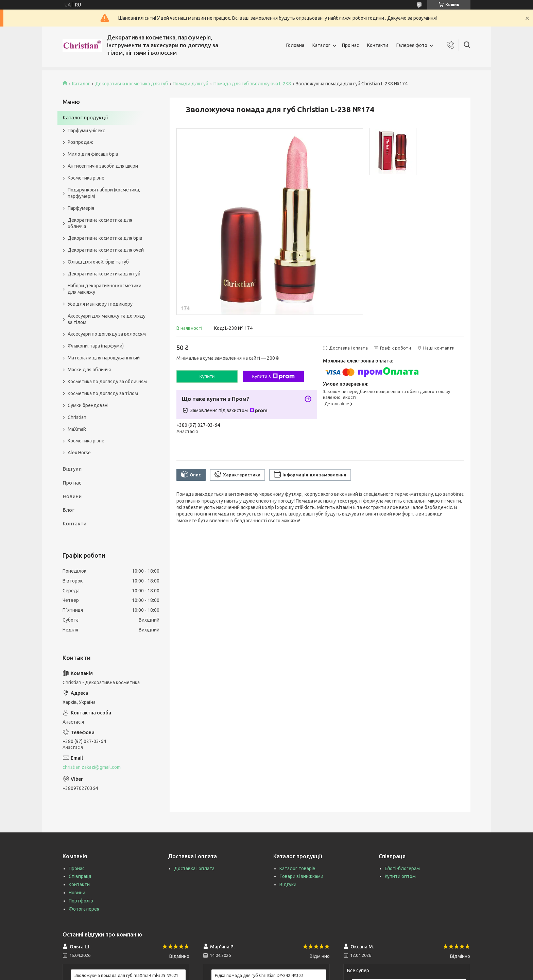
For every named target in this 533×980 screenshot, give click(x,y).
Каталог (321, 45)
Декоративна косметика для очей (106, 250)
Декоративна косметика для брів (105, 238)
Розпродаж (80, 142)
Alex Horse (79, 453)
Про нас (350, 45)
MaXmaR (77, 429)
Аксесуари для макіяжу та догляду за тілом (107, 319)
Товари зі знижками (301, 876)
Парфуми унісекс (86, 131)
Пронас (77, 868)
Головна (295, 45)
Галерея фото (412, 45)
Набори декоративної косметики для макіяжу (105, 289)
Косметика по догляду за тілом (103, 393)
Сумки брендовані (88, 405)
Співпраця (80, 876)
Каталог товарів (297, 868)
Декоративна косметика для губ (132, 84)
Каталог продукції (85, 117)
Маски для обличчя (89, 370)
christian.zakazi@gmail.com (92, 767)
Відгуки (72, 469)
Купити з (273, 376)
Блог (68, 510)
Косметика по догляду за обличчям (107, 382)
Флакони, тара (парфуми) (96, 346)
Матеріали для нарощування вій (104, 358)
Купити (207, 376)
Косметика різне (86, 178)
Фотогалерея (84, 909)
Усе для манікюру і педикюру (100, 304)
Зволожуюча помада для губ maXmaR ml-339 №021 (126, 975)
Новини (72, 496)
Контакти (378, 45)
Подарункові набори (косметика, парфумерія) (104, 193)
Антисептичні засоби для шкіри (103, 166)
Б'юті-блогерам (402, 868)
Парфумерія (81, 208)
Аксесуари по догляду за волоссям (107, 334)
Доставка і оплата (194, 868)
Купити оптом (400, 876)
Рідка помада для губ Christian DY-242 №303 (259, 975)
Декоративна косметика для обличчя (100, 223)
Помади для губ (191, 84)
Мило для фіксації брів (93, 154)
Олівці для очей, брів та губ (98, 262)
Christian (77, 417)
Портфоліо (81, 901)
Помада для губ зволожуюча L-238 (252, 84)
